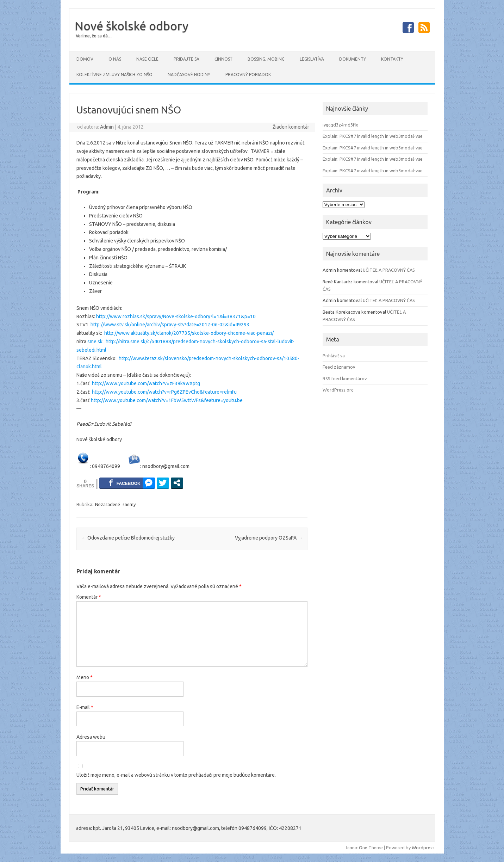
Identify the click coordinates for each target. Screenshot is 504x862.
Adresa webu (91, 737)
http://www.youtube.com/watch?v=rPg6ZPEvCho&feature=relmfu (164, 392)
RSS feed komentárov (345, 378)
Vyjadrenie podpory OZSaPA (269, 538)
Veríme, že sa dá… (94, 36)
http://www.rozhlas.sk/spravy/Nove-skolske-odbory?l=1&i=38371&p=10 (176, 316)
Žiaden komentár (291, 127)
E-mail (85, 707)
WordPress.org (338, 390)
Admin (107, 127)
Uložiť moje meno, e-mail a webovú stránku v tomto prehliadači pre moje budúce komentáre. (176, 775)
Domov (85, 59)
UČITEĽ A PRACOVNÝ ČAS (389, 270)
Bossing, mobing (266, 59)
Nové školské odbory (132, 26)
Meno (85, 677)
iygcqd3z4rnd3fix (340, 125)
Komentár (89, 597)
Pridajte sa (186, 59)
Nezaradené (108, 504)
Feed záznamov (339, 367)
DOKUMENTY (353, 59)
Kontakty (392, 59)
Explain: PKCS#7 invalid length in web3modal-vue (373, 136)
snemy (129, 504)
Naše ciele (147, 59)
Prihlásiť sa (334, 356)
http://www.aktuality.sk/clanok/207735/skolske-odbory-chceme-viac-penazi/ (189, 333)
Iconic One (357, 848)
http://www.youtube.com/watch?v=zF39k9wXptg (146, 383)
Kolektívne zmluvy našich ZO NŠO (114, 75)
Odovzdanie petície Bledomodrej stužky (128, 538)
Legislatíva (312, 59)
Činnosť (223, 59)
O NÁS (115, 59)
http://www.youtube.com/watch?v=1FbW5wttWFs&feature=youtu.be (167, 400)
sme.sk (95, 341)
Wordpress (423, 848)
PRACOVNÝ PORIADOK (248, 75)
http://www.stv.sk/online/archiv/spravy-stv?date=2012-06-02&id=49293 (170, 325)
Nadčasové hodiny (189, 75)
